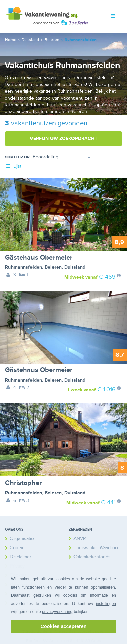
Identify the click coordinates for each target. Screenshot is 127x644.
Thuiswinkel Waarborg (97, 548)
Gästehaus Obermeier (39, 258)
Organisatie (22, 538)
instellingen (106, 604)
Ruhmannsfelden (24, 267)
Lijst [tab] (13, 166)
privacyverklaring (57, 612)
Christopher (23, 483)
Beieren (53, 267)
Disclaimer (21, 557)
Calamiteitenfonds (92, 557)
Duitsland (75, 267)
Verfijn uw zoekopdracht (63, 138)
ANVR (80, 538)
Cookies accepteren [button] (64, 626)
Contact (18, 548)
